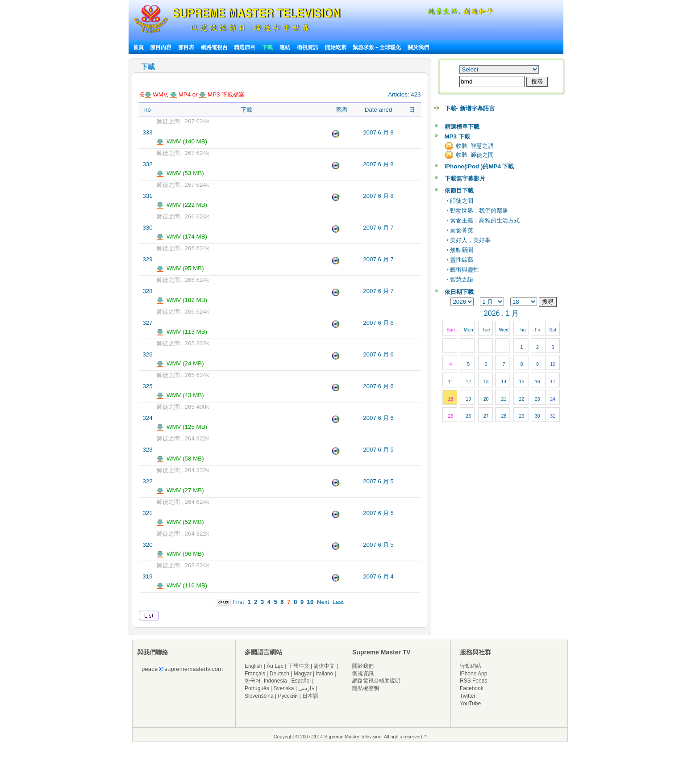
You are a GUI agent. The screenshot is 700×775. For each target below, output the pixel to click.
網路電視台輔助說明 (376, 681)
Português (257, 688)
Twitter (468, 696)
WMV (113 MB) (182, 332)
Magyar (303, 674)
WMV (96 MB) (180, 554)
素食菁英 (462, 230)
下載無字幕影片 (465, 178)
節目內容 (161, 47)
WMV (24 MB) (180, 363)
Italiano (324, 674)
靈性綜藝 (462, 260)
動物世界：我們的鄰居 (479, 211)
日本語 (310, 696)
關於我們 (418, 47)
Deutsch (279, 674)
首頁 (138, 47)
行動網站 (471, 666)
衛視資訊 (308, 47)
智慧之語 (462, 279)
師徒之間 (462, 201)
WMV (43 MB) (180, 395)
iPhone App (473, 674)
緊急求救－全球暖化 (377, 47)
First (238, 602)
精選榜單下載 (462, 127)
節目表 (186, 47)
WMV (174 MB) (182, 237)
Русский (288, 696)
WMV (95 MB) (180, 268)
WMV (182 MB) (182, 300)
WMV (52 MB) (180, 522)
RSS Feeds (473, 681)
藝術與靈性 (465, 270)
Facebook (472, 688)
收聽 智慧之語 (475, 146)
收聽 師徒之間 (475, 155)
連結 (285, 47)
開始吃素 (336, 47)
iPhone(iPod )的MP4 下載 (479, 166)
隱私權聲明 (366, 688)
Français (255, 674)
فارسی (306, 688)
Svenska (284, 688)
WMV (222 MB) (182, 205)
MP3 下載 (457, 136)
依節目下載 (459, 191)
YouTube (470, 704)
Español (301, 681)
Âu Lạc (275, 666)
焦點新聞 (462, 250)
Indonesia (275, 681)
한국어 (253, 681)
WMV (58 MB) (180, 459)
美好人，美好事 (470, 240)
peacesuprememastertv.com (182, 669)
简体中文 (324, 666)
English (253, 666)
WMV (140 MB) (182, 141)
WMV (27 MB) (180, 490)
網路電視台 (215, 47)
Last (338, 602)
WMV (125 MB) (182, 427)
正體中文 (299, 666)
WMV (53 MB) (180, 173)
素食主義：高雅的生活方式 (485, 220)
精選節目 (245, 47)
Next (323, 602)
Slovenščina (259, 696)
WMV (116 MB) (182, 585)
